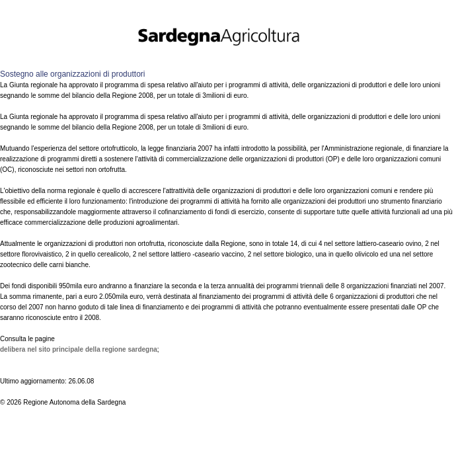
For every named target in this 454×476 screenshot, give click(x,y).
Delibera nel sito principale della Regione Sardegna (79, 349)
